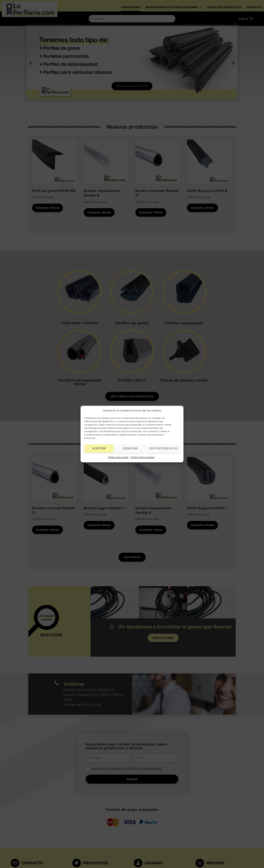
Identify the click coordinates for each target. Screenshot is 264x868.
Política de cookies (118, 457)
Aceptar (99, 448)
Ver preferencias (163, 448)
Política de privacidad (142, 457)
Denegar (130, 448)
